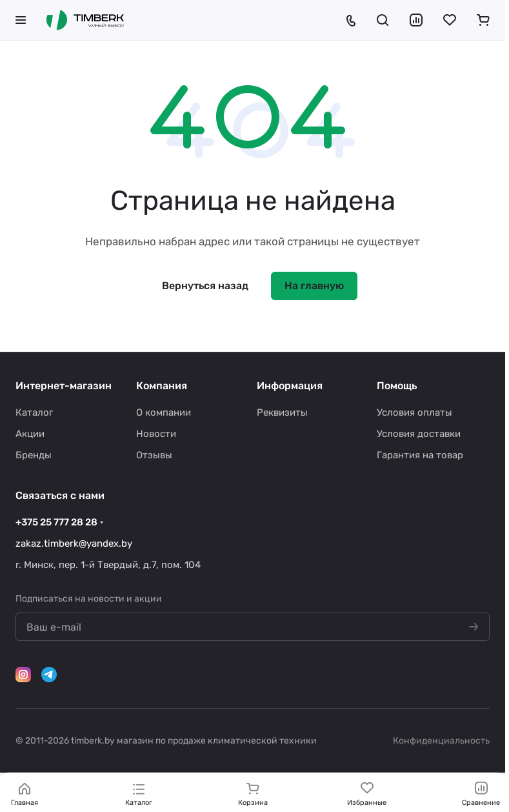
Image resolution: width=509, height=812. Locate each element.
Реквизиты (282, 412)
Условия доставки (419, 434)
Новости (156, 434)
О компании (164, 412)
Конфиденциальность (441, 741)
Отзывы (154, 455)
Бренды (34, 455)
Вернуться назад (205, 286)
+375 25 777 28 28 (56, 522)
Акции (30, 434)
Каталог (34, 412)
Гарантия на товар (420, 455)
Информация (290, 386)
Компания (162, 386)
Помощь (397, 386)
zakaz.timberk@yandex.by (74, 543)
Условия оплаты (414, 412)
